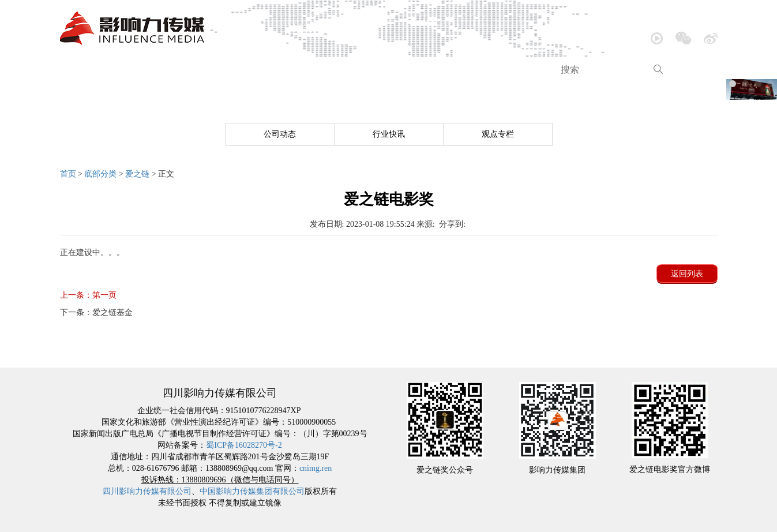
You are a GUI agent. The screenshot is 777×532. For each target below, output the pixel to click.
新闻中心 (196, 70)
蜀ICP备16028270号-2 (244, 445)
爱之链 (137, 174)
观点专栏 (498, 134)
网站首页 (100, 357)
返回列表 (687, 274)
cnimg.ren (316, 468)
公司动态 (280, 134)
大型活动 (320, 70)
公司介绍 (133, 70)
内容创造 (381, 70)
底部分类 (100, 174)
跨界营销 (505, 70)
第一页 (88, 295)
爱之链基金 (96, 312)
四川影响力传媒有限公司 (147, 491)
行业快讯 (389, 134)
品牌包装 (444, 70)
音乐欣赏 (257, 70)
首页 (81, 70)
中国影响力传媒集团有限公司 (252, 491)
